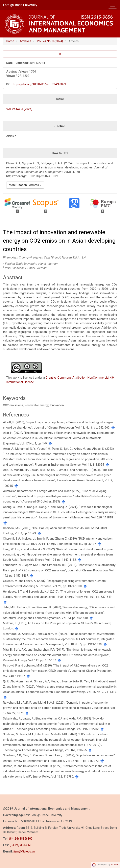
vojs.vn (114, 865)
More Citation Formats (25, 185)
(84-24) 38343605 (21, 845)
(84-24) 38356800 (21, 839)
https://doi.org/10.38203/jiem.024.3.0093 (39, 84)
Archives (26, 41)
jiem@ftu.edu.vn (24, 851)
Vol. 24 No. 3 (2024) (50, 41)
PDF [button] (60, 54)
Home (10, 41)
